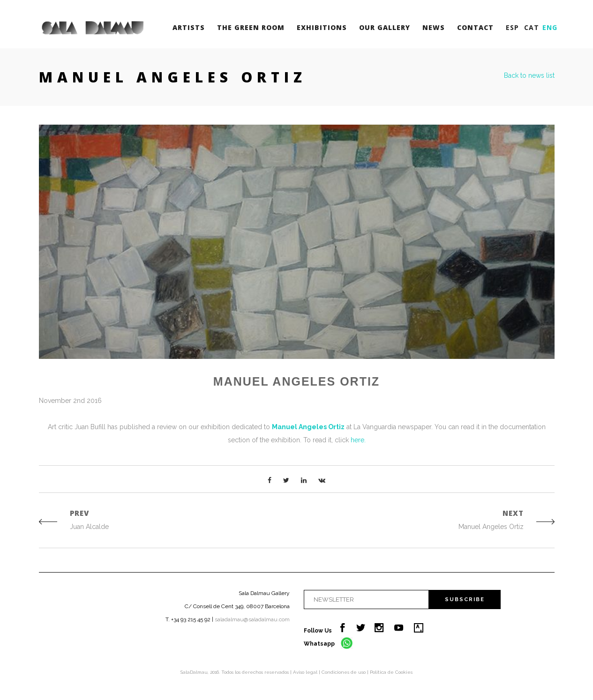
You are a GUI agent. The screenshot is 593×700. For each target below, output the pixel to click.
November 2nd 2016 (70, 401)
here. (358, 440)
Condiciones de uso (344, 672)
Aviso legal (306, 672)
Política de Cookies (391, 672)
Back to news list (529, 75)
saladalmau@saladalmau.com (252, 619)
